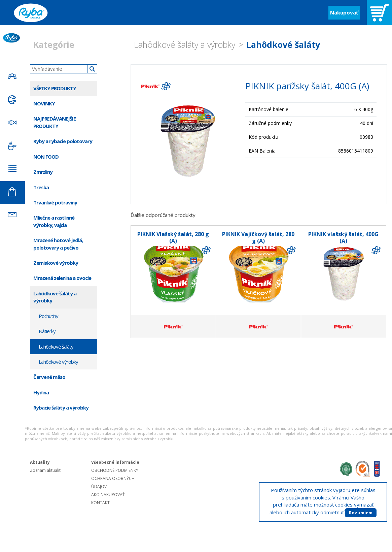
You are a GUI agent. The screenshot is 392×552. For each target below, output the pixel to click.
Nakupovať (344, 12)
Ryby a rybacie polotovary (63, 141)
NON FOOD (46, 157)
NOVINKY (44, 103)
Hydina (41, 392)
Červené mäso (49, 377)
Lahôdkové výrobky (58, 362)
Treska (41, 187)
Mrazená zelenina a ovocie (62, 278)
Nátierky (47, 331)
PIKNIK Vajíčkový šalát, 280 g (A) (258, 237)
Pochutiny (48, 316)
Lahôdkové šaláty (283, 44)
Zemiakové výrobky (56, 263)
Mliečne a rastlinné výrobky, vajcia (54, 221)
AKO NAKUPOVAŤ (108, 495)
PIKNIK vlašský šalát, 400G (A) (343, 237)
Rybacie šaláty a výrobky (61, 408)
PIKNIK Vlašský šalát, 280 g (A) (173, 237)
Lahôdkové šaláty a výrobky (185, 44)
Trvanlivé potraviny (55, 202)
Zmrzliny (43, 172)
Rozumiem (361, 513)
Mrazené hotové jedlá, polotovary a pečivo (58, 244)
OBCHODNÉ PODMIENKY (115, 470)
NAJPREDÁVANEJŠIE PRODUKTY (55, 122)
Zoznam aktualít (45, 470)
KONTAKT (100, 503)
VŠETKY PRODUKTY (55, 88)
